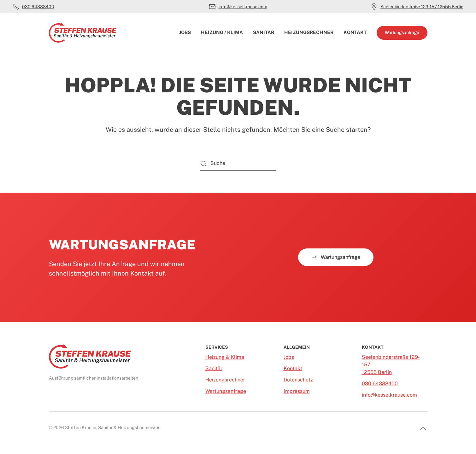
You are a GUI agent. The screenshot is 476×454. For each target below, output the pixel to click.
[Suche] (238, 163)
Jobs (185, 32)
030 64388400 (33, 7)
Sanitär (264, 32)
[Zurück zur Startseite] (83, 33)
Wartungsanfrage (402, 33)
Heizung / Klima (222, 32)
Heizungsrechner (309, 32)
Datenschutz (298, 380)
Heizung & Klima (225, 357)
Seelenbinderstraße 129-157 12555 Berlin (417, 7)
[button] (423, 428)
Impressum (297, 391)
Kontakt (355, 32)
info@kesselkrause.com (238, 7)
